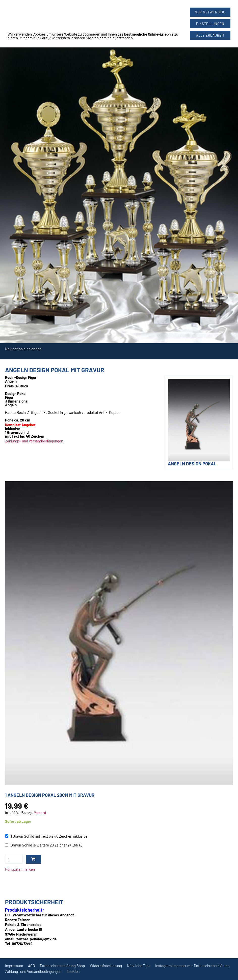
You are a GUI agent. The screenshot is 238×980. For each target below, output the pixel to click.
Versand (40, 813)
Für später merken (20, 869)
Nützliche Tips (139, 966)
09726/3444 (123, 8)
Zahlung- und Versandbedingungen (33, 971)
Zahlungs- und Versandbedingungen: (35, 441)
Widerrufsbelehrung (106, 966)
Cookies (73, 971)
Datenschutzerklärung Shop (62, 966)
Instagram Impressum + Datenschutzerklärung (192, 966)
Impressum (14, 966)
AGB (31, 966)
